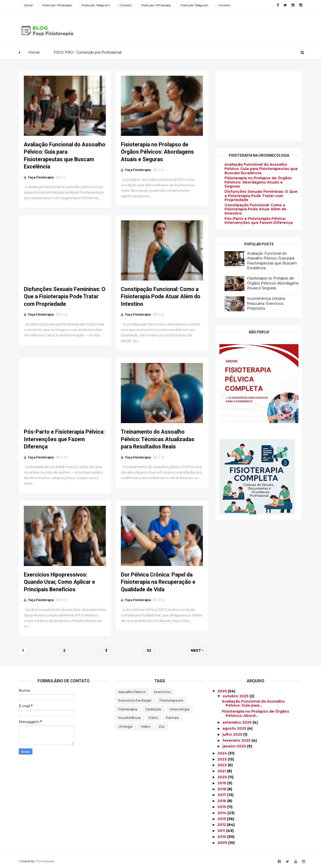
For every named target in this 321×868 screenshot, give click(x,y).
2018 (222, 789)
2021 (222, 771)
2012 (222, 825)
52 (149, 650)
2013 (222, 819)
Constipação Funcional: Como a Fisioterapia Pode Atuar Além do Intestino (161, 297)
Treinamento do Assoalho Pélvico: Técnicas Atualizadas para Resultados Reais (158, 439)
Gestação (153, 709)
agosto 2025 (235, 728)
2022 (223, 765)
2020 (223, 777)
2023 (223, 759)
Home (28, 5)
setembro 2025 (237, 722)
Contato (125, 5)
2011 (222, 831)
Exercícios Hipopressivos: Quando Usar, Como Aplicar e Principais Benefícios (59, 582)
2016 (222, 801)
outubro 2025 (236, 696)
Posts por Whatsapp (57, 5)
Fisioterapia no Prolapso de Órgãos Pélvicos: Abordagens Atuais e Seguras (157, 152)
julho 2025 (233, 734)
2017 (222, 795)
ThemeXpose (45, 861)
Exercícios (162, 692)
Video (146, 726)
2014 (222, 813)
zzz (162, 726)
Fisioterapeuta (171, 700)
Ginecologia (179, 709)
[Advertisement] (211, 26)
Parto (153, 718)
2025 (223, 691)
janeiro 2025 (235, 746)
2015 (222, 807)
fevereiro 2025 (237, 740)
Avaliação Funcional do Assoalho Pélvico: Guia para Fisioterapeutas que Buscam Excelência (261, 169)
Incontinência (129, 718)
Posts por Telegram (96, 5)
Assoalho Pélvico (132, 692)
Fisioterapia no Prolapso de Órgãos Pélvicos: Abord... (256, 713)
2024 (223, 753)
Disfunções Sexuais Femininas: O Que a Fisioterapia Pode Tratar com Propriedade (65, 297)
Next (197, 650)
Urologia (125, 726)
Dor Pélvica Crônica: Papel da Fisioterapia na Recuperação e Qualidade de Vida (158, 582)
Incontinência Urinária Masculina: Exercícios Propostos (266, 303)
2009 (223, 843)
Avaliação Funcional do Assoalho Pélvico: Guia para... (253, 703)
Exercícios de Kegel (135, 700)
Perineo (173, 718)
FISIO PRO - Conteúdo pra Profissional (88, 52)
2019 (222, 783)
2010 (222, 837)
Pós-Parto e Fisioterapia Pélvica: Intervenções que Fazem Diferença (64, 439)
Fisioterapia (128, 709)
